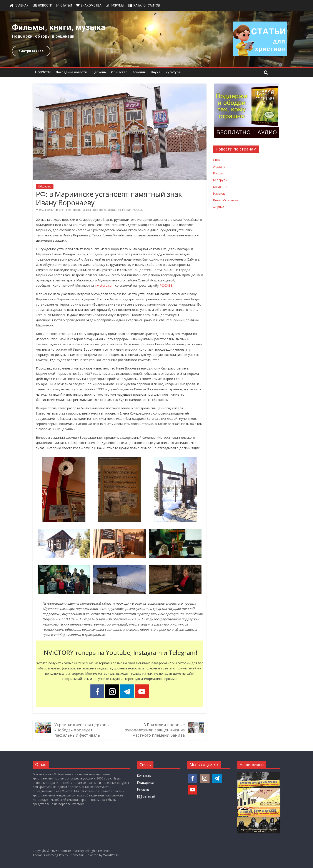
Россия (127, 210)
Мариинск (114, 210)
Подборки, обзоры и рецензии (43, 36)
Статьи (66, 5)
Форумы (117, 5)
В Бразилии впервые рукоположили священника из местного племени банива (155, 730)
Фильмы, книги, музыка (59, 27)
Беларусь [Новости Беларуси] (220, 180)
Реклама (143, 789)
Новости (45, 5)
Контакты (144, 775)
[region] (156, 39)
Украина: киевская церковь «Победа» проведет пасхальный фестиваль (82, 730)
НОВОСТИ (43, 72)
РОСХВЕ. (166, 285)
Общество (119, 72)
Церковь (99, 72)
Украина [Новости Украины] (219, 166)
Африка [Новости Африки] (219, 207)
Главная (22, 5)
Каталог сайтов (147, 5)
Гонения (139, 72)
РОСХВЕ (138, 210)
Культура (173, 72)
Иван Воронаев (96, 210)
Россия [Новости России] (218, 173)
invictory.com (105, 285)
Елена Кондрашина (72, 210)
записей (146, 796)
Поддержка (145, 782)
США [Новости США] (216, 160)
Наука (156, 72)
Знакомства (91, 5)
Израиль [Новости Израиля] (219, 193)
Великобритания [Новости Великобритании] (226, 200)
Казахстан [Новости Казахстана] (221, 187)
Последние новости (72, 72)
